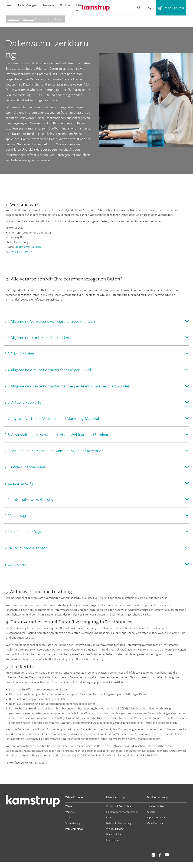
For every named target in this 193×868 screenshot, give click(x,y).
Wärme (70, 812)
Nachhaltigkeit (114, 834)
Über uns (28, 19)
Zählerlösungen (27, 5)
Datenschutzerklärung (119, 823)
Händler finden (155, 806)
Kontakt (151, 812)
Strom (69, 817)
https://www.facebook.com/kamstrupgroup (160, 855)
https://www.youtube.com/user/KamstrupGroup (167, 855)
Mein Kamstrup (155, 823)
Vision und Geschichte (119, 806)
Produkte (48, 5)
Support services (156, 817)
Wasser (69, 806)
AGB (109, 817)
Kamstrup (14, 19)
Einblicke (65, 5)
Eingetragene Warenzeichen (122, 812)
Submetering (73, 823)
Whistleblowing (115, 829)
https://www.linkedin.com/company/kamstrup (153, 855)
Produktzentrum (74, 829)
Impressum (112, 840)
